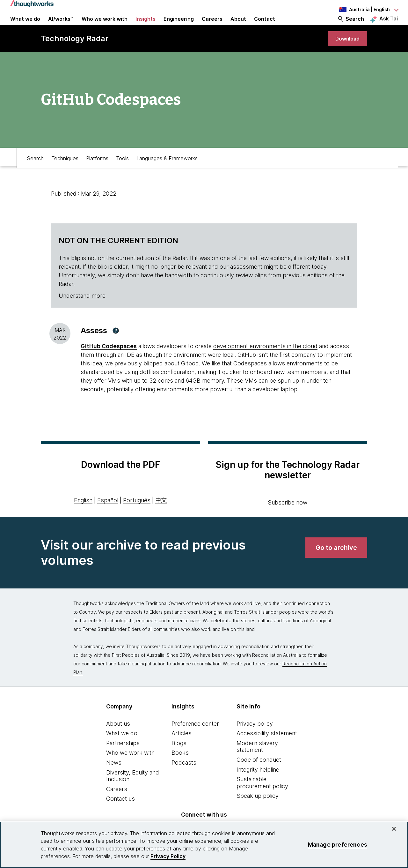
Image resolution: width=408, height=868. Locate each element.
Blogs (179, 758)
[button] (116, 346)
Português (137, 515)
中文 (161, 515)
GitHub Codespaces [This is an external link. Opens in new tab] (109, 361)
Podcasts (184, 778)
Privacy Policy (168, 856)
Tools (122, 171)
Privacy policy (255, 739)
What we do (122, 748)
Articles (182, 748)
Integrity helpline (258, 785)
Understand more (82, 311)
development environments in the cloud (265, 361)
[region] (204, 845)
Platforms (97, 171)
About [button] (238, 26)
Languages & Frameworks (167, 171)
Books (180, 768)
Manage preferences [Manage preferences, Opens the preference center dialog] (338, 845)
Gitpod (190, 378)
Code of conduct (259, 775)
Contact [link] (265, 26)
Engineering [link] (179, 26)
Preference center (195, 739)
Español (108, 515)
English (83, 515)
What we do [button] (25, 26)
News (114, 778)
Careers (117, 804)
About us (118, 739)
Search (355, 26)
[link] (346, 52)
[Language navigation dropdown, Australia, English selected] (363, 10)
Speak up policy (258, 811)
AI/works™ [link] (61, 26)
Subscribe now (288, 517)
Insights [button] (146, 26)
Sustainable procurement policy (262, 798)
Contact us (120, 814)
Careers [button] (212, 26)
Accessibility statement (267, 748)
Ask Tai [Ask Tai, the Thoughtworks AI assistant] (389, 26)
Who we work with (130, 768)
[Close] (394, 829)
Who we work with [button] (105, 26)
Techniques (65, 171)
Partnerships (123, 758)
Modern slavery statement (257, 762)
